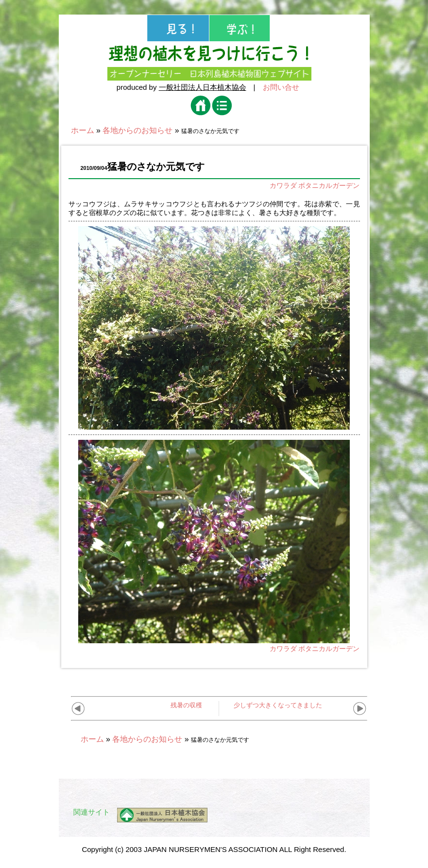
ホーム (83, 130)
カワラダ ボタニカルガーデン (315, 185)
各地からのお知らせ (137, 130)
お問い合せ (281, 87)
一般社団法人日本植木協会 (203, 87)
